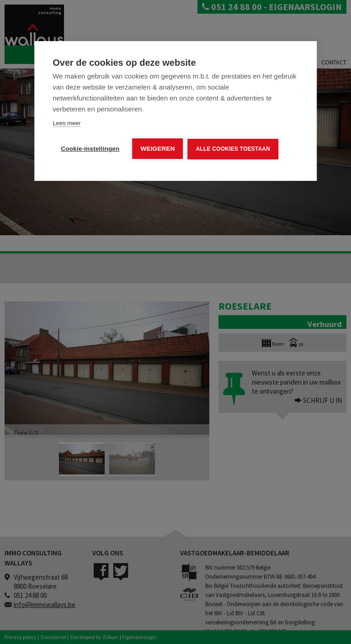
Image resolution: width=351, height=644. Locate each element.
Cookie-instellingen (90, 149)
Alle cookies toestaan (233, 149)
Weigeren (158, 149)
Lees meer (66, 123)
